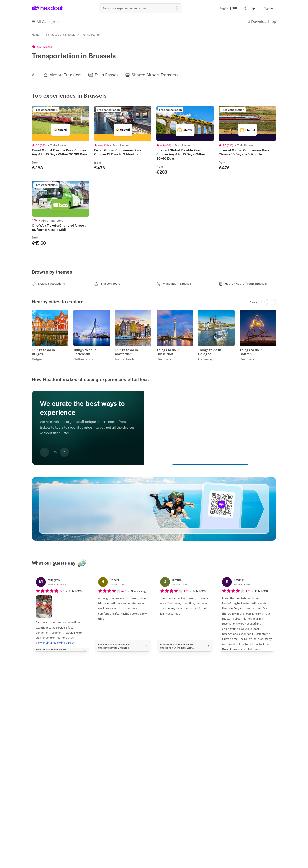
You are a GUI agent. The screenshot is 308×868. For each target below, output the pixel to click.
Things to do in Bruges (43, 352)
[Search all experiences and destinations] (141, 8)
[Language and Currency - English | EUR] (228, 8)
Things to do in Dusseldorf (168, 352)
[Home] (36, 34)
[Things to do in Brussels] (60, 34)
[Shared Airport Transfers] (155, 75)
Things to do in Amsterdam (126, 352)
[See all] (254, 302)
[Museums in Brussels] (174, 284)
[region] (154, 75)
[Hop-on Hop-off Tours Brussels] (243, 284)
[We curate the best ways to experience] (210, 424)
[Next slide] (64, 452)
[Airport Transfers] (66, 75)
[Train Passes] (107, 75)
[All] (34, 75)
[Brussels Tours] (107, 284)
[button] (249, 8)
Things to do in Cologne (210, 352)
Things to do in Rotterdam (85, 352)
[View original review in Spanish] (55, 643)
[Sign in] (268, 8)
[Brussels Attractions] (48, 284)
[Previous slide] (45, 452)
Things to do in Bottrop (251, 352)
